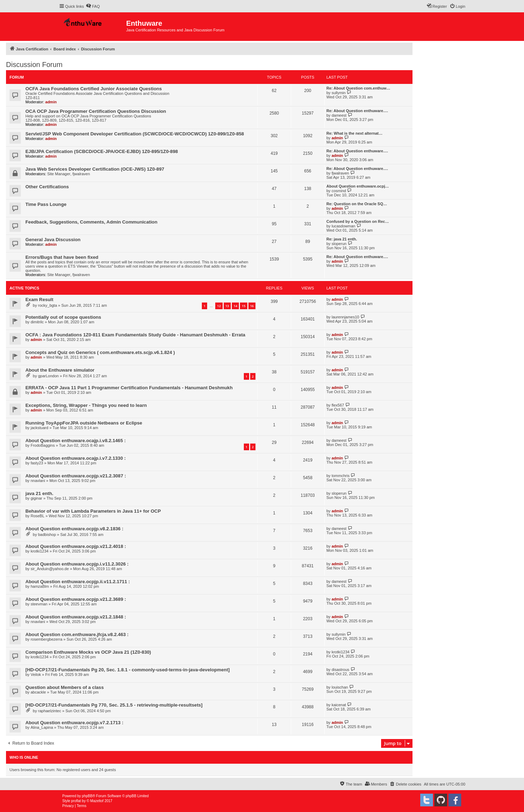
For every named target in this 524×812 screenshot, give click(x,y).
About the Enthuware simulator (60, 370)
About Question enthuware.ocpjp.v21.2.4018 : (76, 546)
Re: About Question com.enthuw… (358, 88)
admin (51, 102)
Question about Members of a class (65, 687)
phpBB (87, 796)
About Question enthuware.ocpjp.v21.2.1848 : (76, 617)
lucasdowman (344, 226)
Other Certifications (47, 187)
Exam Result (39, 300)
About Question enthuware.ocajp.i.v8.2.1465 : (76, 441)
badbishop (47, 535)
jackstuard (40, 428)
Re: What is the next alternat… (354, 133)
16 (252, 306)
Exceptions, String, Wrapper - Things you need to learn (86, 405)
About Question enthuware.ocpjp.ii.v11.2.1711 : (78, 582)
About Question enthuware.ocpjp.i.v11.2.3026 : (77, 564)
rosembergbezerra (47, 639)
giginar (37, 498)
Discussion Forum (34, 65)
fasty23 (37, 463)
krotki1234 (40, 551)
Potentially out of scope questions (63, 317)
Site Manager (59, 174)
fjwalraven (81, 174)
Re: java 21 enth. (342, 239)
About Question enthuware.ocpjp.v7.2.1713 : (74, 723)
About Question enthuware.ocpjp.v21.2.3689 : (76, 599)
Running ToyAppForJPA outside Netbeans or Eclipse (84, 423)
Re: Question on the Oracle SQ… (357, 204)
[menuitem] (93, 6)
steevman (39, 604)
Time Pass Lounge (46, 204)
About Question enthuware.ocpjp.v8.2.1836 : (74, 529)
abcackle (38, 692)
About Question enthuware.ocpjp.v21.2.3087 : (76, 476)
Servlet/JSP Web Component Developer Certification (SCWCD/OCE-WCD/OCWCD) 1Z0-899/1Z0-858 (135, 134)
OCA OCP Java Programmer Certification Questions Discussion (96, 111)
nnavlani (38, 481)
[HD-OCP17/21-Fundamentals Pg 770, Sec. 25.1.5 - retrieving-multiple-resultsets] (114, 705)
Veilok (36, 674)
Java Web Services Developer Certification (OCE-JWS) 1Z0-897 (95, 169)
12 (219, 306)
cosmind (339, 191)
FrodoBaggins (43, 445)
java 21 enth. (39, 493)
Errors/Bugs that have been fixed (62, 257)
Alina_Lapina (42, 727)
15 (243, 306)
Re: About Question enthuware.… (357, 111)
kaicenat (339, 705)
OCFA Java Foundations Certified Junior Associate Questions (94, 89)
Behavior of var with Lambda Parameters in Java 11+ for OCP (93, 511)
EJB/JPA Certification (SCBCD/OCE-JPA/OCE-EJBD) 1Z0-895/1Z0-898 (102, 151)
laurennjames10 (345, 317)
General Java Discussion (53, 240)
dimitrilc (37, 322)
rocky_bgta (48, 305)
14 (235, 306)
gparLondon (49, 376)
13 (227, 306)
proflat (76, 801)
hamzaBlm (40, 586)
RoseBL (38, 516)
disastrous (341, 670)
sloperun (339, 244)
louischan (340, 687)
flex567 (338, 405)
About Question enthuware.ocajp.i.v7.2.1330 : (76, 458)
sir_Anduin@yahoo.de (50, 569)
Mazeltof (97, 801)
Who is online (24, 757)
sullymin (339, 93)
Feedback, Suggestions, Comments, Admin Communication (91, 222)
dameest (339, 115)
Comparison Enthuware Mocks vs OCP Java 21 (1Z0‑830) (88, 652)
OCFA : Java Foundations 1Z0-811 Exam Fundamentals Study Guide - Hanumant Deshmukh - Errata (135, 335)
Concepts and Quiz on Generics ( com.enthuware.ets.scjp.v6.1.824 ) (100, 352)
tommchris (341, 476)
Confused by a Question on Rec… (358, 221)
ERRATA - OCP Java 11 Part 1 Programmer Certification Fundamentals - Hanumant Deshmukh (129, 388)
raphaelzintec (50, 711)
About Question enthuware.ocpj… (358, 186)
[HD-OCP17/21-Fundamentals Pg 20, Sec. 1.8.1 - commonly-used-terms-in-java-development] (128, 670)
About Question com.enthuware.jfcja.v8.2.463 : (77, 634)
